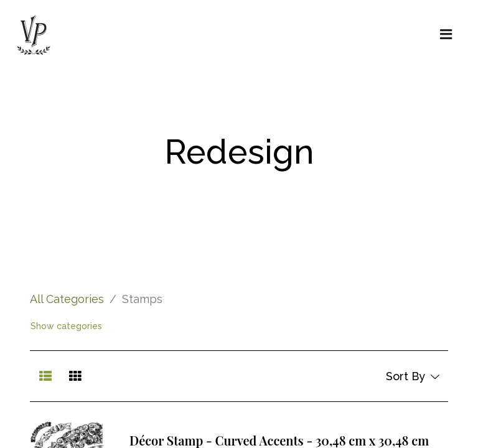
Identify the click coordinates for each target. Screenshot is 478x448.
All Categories (67, 299)
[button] (412, 376)
